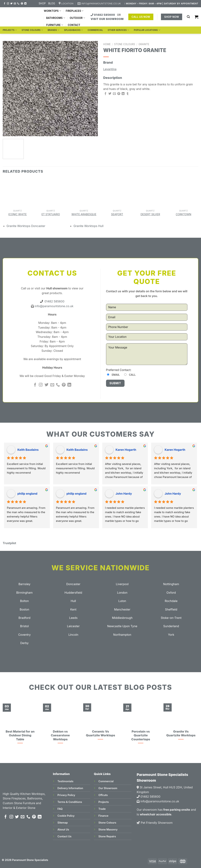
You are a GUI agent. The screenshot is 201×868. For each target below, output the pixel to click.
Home (107, 44)
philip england (27, 494)
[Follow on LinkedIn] (25, 4)
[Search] (188, 17)
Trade (102, 809)
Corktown (184, 214)
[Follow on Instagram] (8, 4)
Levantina (110, 69)
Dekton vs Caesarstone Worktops (60, 735)
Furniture (55, 25)
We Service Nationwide (100, 568)
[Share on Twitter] (110, 94)
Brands (53, 30)
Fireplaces (75, 11)
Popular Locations (147, 30)
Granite (144, 44)
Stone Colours (32, 30)
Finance (103, 816)
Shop (42, 3)
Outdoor (77, 18)
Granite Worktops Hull (88, 226)
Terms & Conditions (70, 802)
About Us (63, 829)
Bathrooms (56, 18)
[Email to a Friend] (114, 94)
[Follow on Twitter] (11, 4)
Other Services (118, 30)
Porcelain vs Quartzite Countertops (141, 735)
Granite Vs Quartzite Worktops (181, 733)
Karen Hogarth (126, 450)
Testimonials (65, 781)
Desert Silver (150, 214)
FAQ (60, 809)
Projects (10, 30)
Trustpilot (9, 543)
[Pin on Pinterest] (119, 94)
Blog (52, 3)
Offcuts (103, 795)
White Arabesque (84, 214)
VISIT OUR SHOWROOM (107, 19)
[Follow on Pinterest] (22, 4)
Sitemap (63, 823)
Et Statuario (51, 214)
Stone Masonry (108, 829)
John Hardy (124, 494)
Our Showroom (108, 788)
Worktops (52, 11)
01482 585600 (103, 15)
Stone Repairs (107, 836)
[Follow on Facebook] (5, 4)
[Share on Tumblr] (128, 94)
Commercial (95, 30)
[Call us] (18, 4)
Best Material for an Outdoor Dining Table (20, 735)
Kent (73, 609)
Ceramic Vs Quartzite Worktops (100, 733)
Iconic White (17, 214)
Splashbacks (73, 30)
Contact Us (64, 836)
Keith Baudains (28, 450)
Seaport (117, 214)
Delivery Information (70, 788)
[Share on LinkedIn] (123, 94)
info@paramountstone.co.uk (54, 306)
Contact (74, 25)
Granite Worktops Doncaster (26, 226)
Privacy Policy (66, 795)
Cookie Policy (66, 816)
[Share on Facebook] (105, 94)
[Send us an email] (15, 4)
